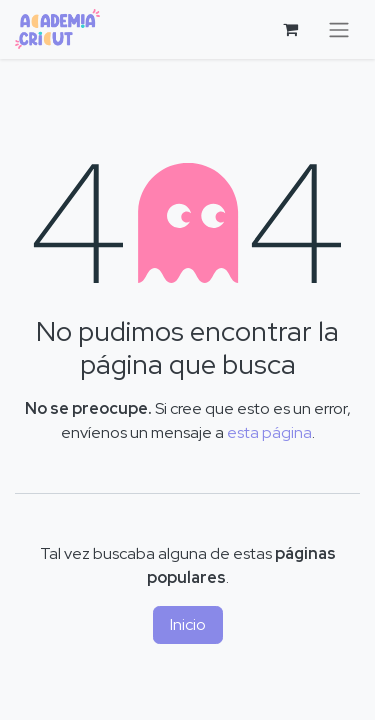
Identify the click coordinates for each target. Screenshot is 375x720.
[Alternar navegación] (339, 29)
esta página (269, 432)
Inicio (188, 624)
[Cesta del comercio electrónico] (290, 29)
